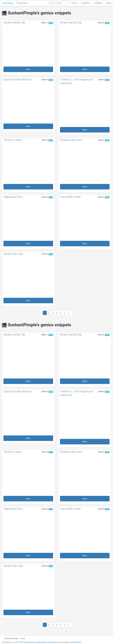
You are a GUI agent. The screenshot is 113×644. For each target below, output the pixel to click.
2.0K (100, 197)
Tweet (23, 638)
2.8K (44, 23)
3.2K (44, 80)
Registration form (13, 197)
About (45, 642)
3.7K (44, 140)
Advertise (52, 642)
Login (109, 3)
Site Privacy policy (35, 642)
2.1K (44, 254)
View (28, 69)
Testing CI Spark (13, 140)
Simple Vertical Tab (14, 23)
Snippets (87, 3)
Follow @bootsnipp (11, 638)
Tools (75, 3)
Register (99, 3)
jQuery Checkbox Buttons (18, 80)
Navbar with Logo (13, 254)
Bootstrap (22, 2)
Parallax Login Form (71, 140)
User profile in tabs (70, 197)
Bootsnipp (8, 3)
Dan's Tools (23, 642)
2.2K (44, 197)
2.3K (100, 23)
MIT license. (77, 642)
